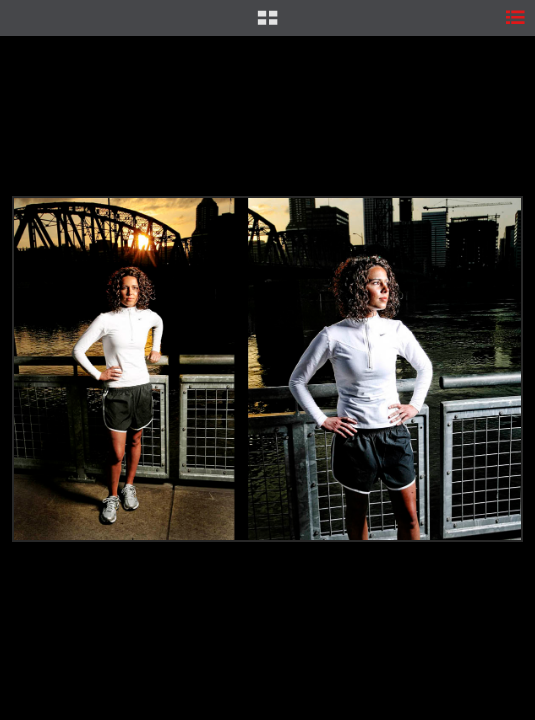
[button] (267, 25)
